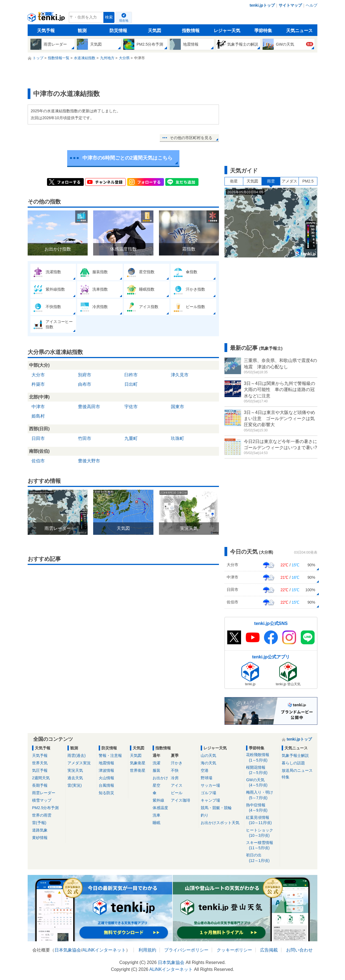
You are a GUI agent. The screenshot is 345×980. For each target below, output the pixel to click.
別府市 (85, 375)
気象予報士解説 (295, 755)
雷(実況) (75, 785)
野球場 (207, 778)
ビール (177, 793)
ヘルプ (312, 5)
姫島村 (38, 416)
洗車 (156, 815)
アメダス (289, 181)
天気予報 (46, 31)
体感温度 (160, 808)
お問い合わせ (299, 950)
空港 (205, 770)
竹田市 (85, 438)
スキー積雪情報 (262, 845)
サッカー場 (210, 785)
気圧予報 (40, 770)
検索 (109, 17)
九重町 (131, 438)
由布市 (85, 384)
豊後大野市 (89, 461)
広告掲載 (269, 950)
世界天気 (40, 763)
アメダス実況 (79, 763)
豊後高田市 (89, 407)
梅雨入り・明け (262, 795)
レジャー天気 (227, 31)
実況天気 (75, 770)
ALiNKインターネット (104, 950)
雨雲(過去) (76, 755)
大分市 (38, 375)
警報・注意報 (110, 755)
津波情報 (106, 770)
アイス (177, 785)
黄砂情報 (40, 838)
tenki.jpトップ (262, 5)
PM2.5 (308, 181)
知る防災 (106, 793)
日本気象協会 (68, 950)
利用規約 (147, 950)
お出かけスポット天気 (220, 823)
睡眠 (156, 823)
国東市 (177, 407)
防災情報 (118, 31)
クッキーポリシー (234, 950)
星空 (156, 785)
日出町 (131, 384)
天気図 (155, 31)
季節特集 (263, 31)
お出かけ (160, 778)
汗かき (177, 763)
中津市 (38, 407)
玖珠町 (177, 438)
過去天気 (75, 778)
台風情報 (106, 785)
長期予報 (40, 785)
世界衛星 (138, 770)
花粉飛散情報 (262, 758)
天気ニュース (299, 31)
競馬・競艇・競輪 (216, 808)
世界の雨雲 (42, 815)
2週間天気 (41, 778)
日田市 (38, 438)
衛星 (234, 181)
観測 (82, 31)
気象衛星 (138, 763)
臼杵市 (131, 375)
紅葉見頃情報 (262, 820)
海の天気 (208, 763)
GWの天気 (262, 783)
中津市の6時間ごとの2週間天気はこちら (127, 158)
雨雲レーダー (44, 793)
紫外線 (158, 800)
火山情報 (106, 778)
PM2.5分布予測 (45, 808)
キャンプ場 (210, 800)
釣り (205, 815)
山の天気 (208, 755)
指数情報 (191, 31)
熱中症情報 (262, 808)
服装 (156, 770)
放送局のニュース (297, 770)
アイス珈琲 (181, 800)
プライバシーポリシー (186, 950)
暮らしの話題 (293, 763)
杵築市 (38, 384)
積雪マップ (42, 800)
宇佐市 (131, 407)
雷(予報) (39, 823)
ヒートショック (262, 833)
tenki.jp (47, 19)
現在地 (124, 20)
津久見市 (180, 375)
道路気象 (40, 830)
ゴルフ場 (208, 793)
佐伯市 (38, 461)
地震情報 (106, 763)
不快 (175, 770)
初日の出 (262, 858)
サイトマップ (290, 5)
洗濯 (156, 763)
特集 (286, 777)
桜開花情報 (262, 770)
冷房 (175, 778)
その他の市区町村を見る (191, 138)
